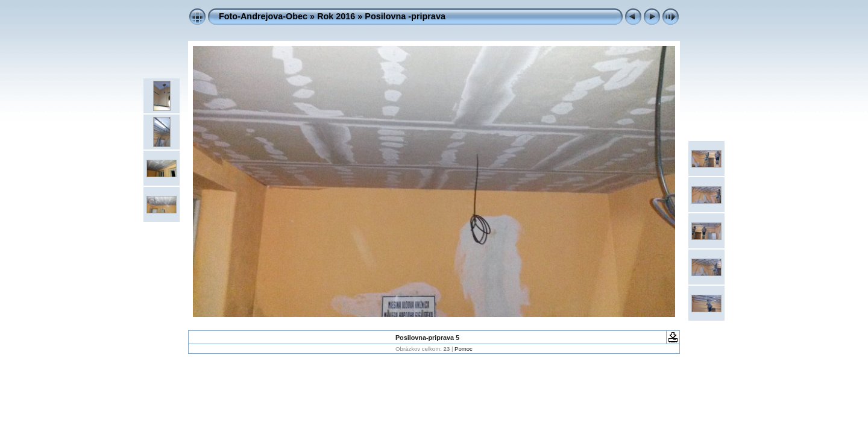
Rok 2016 (336, 16)
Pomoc (464, 349)
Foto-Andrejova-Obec (263, 16)
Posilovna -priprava (405, 16)
